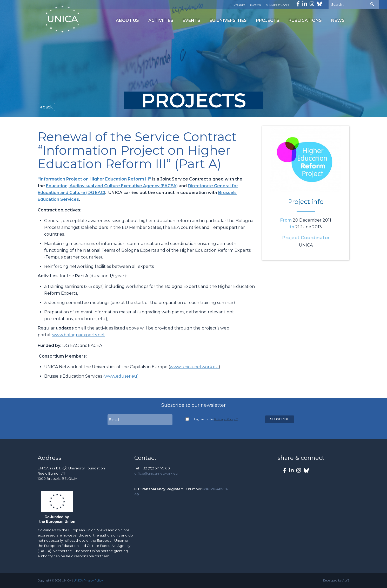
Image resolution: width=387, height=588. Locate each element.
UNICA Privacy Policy (88, 580)
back (46, 107)
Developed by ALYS (336, 580)
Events (191, 20)
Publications (305, 20)
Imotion (256, 5)
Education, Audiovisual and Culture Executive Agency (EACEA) (112, 186)
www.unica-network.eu (194, 367)
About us (127, 20)
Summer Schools (278, 5)
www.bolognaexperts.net (79, 335)
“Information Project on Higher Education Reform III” (94, 179)
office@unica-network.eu (156, 473)
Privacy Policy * (226, 419)
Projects (268, 20)
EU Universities (228, 20)
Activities (161, 20)
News (338, 20)
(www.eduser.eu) (121, 376)
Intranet (239, 5)
